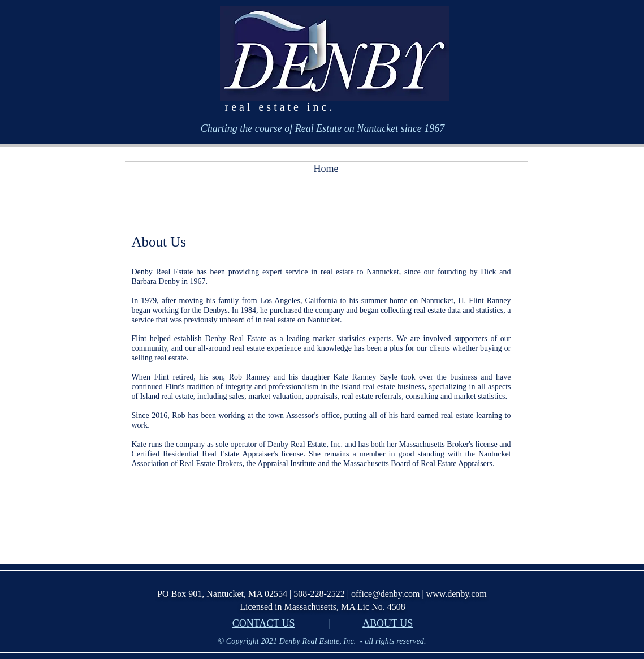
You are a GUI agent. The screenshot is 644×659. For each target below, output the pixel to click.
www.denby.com (457, 594)
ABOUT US (388, 623)
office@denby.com (385, 594)
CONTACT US (264, 623)
